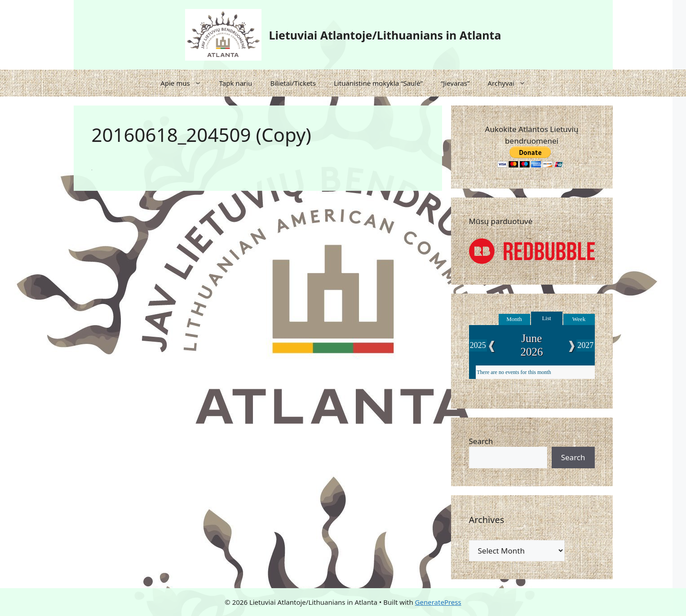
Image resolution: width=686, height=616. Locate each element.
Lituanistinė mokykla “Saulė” (378, 83)
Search (481, 441)
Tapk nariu (236, 83)
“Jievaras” (455, 83)
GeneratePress (438, 602)
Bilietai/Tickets (293, 83)
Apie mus (185, 83)
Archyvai (511, 83)
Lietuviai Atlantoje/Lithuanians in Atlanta (385, 35)
